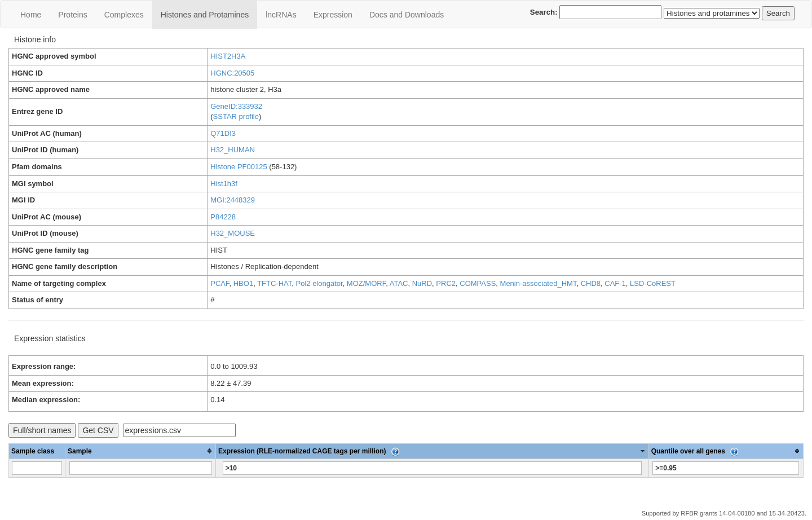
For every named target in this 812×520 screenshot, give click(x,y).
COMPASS (478, 283)
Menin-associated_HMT (539, 283)
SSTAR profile (236, 116)
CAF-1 (615, 283)
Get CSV (98, 430)
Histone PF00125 (239, 167)
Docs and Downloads (407, 15)
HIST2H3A (228, 56)
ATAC (399, 283)
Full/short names (42, 430)
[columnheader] (141, 451)
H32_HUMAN (233, 150)
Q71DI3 (223, 133)
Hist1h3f (224, 184)
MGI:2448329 (233, 200)
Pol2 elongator (319, 283)
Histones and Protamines (205, 15)
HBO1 (243, 283)
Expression (333, 15)
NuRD (422, 283)
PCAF (220, 283)
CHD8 (591, 283)
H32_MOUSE (233, 233)
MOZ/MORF (366, 283)
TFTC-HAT (274, 283)
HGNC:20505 (232, 73)
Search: (596, 12)
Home (31, 15)
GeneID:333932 (236, 106)
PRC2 (446, 283)
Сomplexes (124, 15)
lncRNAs (281, 15)
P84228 (223, 217)
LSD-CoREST (653, 283)
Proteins (72, 15)
